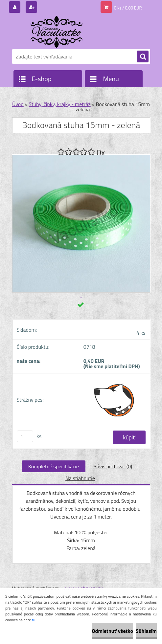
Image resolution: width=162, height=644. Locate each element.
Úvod (18, 104)
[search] (143, 57)
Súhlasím (146, 631)
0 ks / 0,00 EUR (128, 8)
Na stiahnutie (80, 478)
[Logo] (57, 32)
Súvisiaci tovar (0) (113, 466)
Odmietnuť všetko (112, 631)
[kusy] (25, 436)
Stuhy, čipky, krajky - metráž (59, 104)
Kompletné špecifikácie (54, 466)
